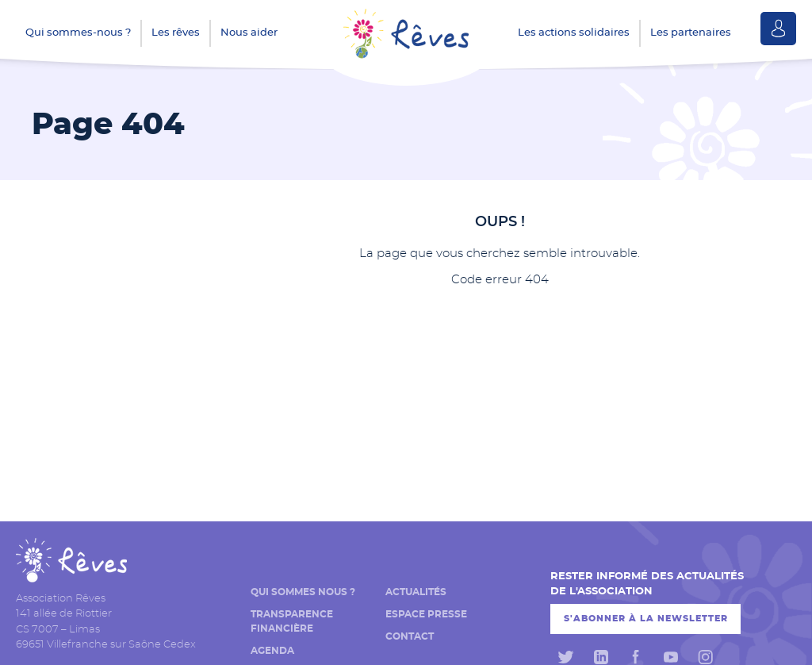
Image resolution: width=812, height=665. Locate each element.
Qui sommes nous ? (303, 592)
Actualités (416, 592)
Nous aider (249, 33)
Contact (410, 636)
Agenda (272, 651)
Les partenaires (691, 33)
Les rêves (176, 33)
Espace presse (426, 614)
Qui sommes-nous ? (78, 33)
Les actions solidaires (574, 33)
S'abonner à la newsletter (646, 619)
